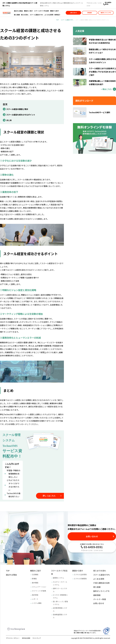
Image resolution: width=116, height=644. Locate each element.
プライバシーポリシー (13, 638)
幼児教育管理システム (60, 609)
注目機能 (35, 574)
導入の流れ (25, 15)
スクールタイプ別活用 (41, 11)
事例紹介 (57, 15)
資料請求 (90, 13)
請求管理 (35, 595)
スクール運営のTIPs (36, 15)
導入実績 (17, 15)
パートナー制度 (100, 599)
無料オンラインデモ (106, 13)
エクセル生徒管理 (80, 574)
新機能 (34, 579)
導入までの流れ (100, 571)
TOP (57, 20)
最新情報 (97, 595)
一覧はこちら (106, 89)
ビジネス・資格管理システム (60, 596)
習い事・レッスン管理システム (60, 603)
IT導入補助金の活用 (101, 583)
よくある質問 (49, 15)
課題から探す (54, 11)
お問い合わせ (73, 13)
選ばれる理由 (18, 11)
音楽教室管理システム (60, 616)
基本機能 (35, 583)
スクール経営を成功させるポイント (21, 115)
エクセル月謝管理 (80, 579)
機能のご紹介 (28, 11)
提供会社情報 (26, 638)
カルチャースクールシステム (60, 583)
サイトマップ (37, 638)
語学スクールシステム (60, 590)
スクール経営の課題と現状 (17, 109)
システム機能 (37, 603)
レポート (35, 599)
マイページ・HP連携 (39, 591)
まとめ (9, 120)
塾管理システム (58, 578)
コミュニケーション (39, 587)
